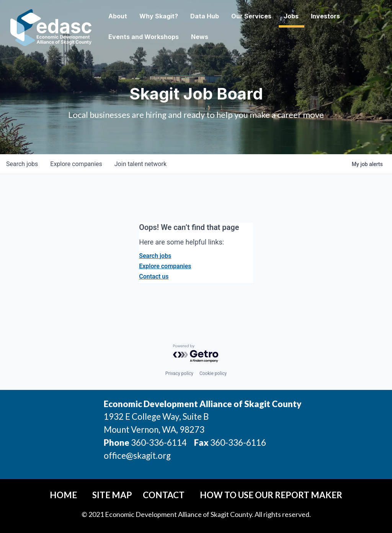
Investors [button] (343, 16)
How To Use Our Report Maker (271, 495)
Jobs (308, 16)
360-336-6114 (159, 443)
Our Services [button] (269, 16)
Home (63, 495)
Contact (164, 495)
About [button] (135, 16)
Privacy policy (179, 373)
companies (76, 164)
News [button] (217, 37)
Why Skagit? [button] (176, 16)
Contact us (154, 276)
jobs (22, 164)
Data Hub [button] (222, 16)
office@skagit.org (137, 456)
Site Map (112, 495)
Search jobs (155, 256)
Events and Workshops (161, 37)
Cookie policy (213, 373)
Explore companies (165, 266)
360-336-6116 (237, 443)
